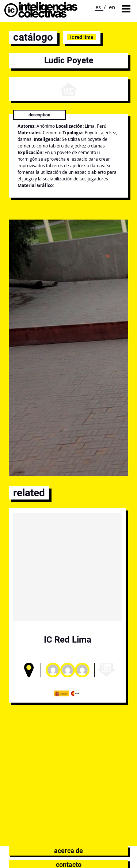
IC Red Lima (82, 37)
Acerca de (68, 851)
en (112, 7)
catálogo (33, 37)
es (98, 7)
